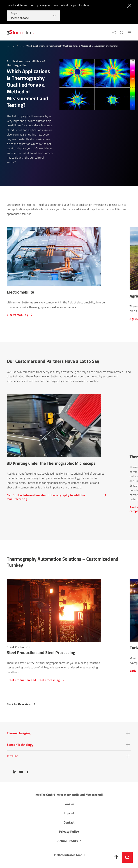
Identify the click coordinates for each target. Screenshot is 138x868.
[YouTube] (21, 772)
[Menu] (129, 32)
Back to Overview (19, 704)
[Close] (128, 5)
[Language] (114, 32)
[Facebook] (28, 772)
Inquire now (127, 857)
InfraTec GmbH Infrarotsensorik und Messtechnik (69, 795)
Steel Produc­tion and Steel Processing (33, 680)
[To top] (116, 857)
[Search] (122, 32)
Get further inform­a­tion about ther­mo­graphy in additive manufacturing (46, 497)
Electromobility (17, 315)
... (8, 46)
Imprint (69, 813)
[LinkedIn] (15, 772)
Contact (69, 822)
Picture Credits (67, 841)
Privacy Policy (69, 832)
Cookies (69, 804)
